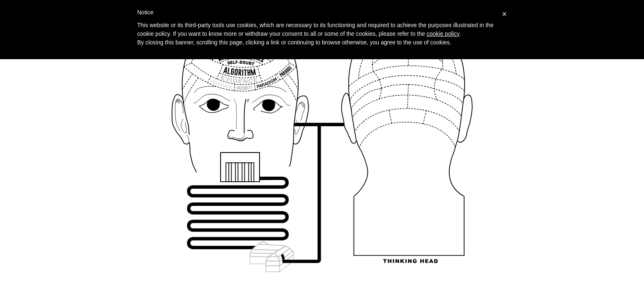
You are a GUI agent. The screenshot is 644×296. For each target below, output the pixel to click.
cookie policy (443, 34)
